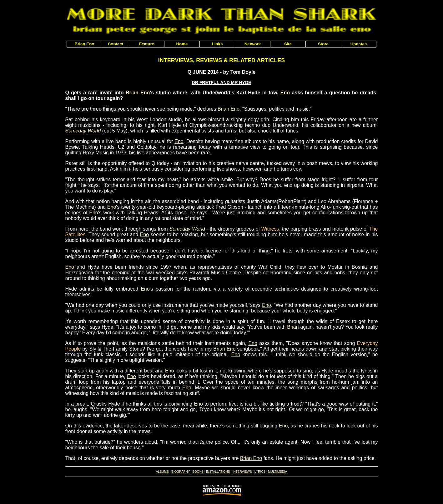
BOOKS (198, 472)
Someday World (83, 131)
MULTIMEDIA (277, 472)
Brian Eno (138, 93)
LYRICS (260, 472)
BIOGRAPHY (181, 472)
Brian (293, 327)
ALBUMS (162, 472)
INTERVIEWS (242, 472)
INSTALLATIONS (218, 472)
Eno (285, 93)
